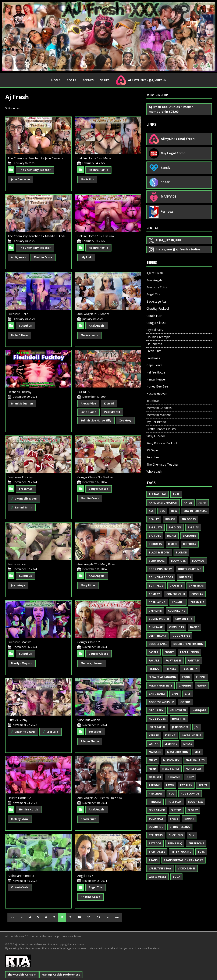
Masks (188, 744)
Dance (195, 627)
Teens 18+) (175, 843)
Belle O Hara (19, 335)
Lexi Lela (51, 732)
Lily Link (86, 257)
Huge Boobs (157, 719)
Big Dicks (175, 527)
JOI (197, 727)
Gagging (185, 686)
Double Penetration (188, 644)
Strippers (156, 835)
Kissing (170, 735)
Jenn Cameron (20, 179)
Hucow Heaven (157, 394)
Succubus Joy (17, 564)
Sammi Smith (22, 507)
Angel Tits (96, 887)
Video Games (187, 868)
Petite (203, 785)
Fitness (171, 669)
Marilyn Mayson (22, 663)
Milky (153, 760)
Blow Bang (157, 561)
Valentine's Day (160, 868)
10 (79, 917)
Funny (201, 677)
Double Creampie (158, 337)
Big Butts (156, 527)
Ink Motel (153, 401)
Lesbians (171, 744)
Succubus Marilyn (19, 642)
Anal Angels (97, 326)
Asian (202, 503)
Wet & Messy (158, 877)
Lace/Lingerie (191, 735)
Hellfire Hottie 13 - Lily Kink (96, 236)
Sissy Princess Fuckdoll (162, 443)
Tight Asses (157, 852)
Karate (154, 735)
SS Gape (152, 450)
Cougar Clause (99, 489)
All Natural (158, 494)
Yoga (176, 877)
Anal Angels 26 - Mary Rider (96, 564)
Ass (151, 511)
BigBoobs (189, 536)
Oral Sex (155, 777)
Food (186, 677)
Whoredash (154, 471)
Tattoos (155, 843)
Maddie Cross (43, 257)
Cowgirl (178, 602)
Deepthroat (157, 636)
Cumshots (176, 627)
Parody (154, 785)
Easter (154, 652)
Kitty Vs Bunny (17, 720)
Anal (176, 494)
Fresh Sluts (154, 351)
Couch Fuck (154, 316)
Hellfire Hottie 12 (19, 798)
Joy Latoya (18, 585)
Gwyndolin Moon (24, 499)
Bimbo (172, 544)
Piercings (156, 794)
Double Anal (158, 644)
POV (172, 794)
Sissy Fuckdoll (156, 436)
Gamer (202, 686)
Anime (188, 503)
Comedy (154, 594)
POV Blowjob (190, 794)
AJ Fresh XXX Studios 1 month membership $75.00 (171, 109)
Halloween (178, 710)
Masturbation (178, 752)
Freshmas (26, 489)
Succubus (25, 326)
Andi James (18, 257)
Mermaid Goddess (159, 408)
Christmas (196, 586)
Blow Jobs (178, 561)
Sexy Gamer (157, 810)
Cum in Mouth (159, 619)
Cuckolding (177, 611)
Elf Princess (154, 344)
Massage (155, 752)
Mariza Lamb (89, 335)
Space (174, 819)
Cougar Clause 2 (89, 642)
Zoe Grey (125, 421)
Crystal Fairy (155, 330)
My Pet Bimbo (156, 422)
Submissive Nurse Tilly (96, 421)
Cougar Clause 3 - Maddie (95, 477)
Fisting (154, 669)
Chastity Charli (23, 732)
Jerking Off (180, 727)
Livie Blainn (88, 412)
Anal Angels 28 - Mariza (93, 314)
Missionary (171, 760)
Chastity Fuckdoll (158, 308)
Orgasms (174, 777)
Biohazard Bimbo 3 (21, 876)
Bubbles (185, 577)
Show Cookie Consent (22, 975)
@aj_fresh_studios (175, 250)
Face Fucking (189, 652)
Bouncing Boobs (161, 577)
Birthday (190, 544)
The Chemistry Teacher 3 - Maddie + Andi (36, 236)
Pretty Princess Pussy (161, 429)
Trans (153, 860)
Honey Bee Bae (157, 386)
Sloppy (193, 810)
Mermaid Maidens (159, 415)
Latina (154, 744)
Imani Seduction (22, 404)
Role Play (175, 802)
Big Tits (193, 527)
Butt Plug (156, 586)
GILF (188, 694)
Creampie (155, 611)
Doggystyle (181, 636)
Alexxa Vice (88, 404)
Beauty (154, 519)
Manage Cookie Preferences (61, 975)
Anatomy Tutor (157, 287)
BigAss (172, 536)
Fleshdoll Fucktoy (19, 392)
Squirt (189, 819)
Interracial (157, 727)
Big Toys (155, 536)
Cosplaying (157, 602)
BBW (174, 511)
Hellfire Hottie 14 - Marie (94, 158)
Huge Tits (179, 719)
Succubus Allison (89, 720)
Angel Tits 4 (85, 876)
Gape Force (154, 365)
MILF (198, 752)
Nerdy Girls (171, 769)
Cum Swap (156, 627)
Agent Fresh (155, 273)
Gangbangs (157, 694)
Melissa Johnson (92, 663)
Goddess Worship (161, 702)
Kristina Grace (90, 897)
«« (13, 917)
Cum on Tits (184, 619)
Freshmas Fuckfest (21, 477)
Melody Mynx (20, 819)
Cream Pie (197, 602)
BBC (162, 511)
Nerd (152, 769)
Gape (175, 694)
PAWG (170, 785)
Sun (192, 835)
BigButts (155, 544)
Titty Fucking (181, 852)
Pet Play (186, 785)
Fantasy (194, 661)
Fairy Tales (173, 661)
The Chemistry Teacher (35, 170)
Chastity (176, 586)
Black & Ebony (159, 552)
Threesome (196, 843)
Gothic (185, 702)
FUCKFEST (85, 392)
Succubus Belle (18, 314)
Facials (154, 661)
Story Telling (180, 827)
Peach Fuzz (88, 819)
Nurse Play (194, 769)
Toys (201, 852)
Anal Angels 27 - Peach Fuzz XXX (100, 798)
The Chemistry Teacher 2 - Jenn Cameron (36, 158)
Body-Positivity (160, 569)
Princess (155, 802)
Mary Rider (88, 585)
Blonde (181, 552)
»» (117, 917)
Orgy (190, 777)
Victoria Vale (20, 887)
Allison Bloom (90, 741)
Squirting (156, 827)
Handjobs (199, 710)
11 (89, 917)
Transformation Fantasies (184, 860)
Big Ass (170, 519)
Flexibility (190, 669)
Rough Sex (195, 802)
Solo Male (156, 819)
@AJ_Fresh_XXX (165, 240)
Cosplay (197, 594)
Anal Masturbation (163, 503)
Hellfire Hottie (98, 170)
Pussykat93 (112, 412)
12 (99, 917)
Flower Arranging (162, 677)
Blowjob (198, 561)
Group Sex (156, 710)
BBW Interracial (195, 511)
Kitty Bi (109, 404)
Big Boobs (188, 519)
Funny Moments (161, 686)
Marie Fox (87, 179)
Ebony (169, 652)
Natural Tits (195, 760)
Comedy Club (176, 594)
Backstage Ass (156, 301)
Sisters (176, 810)
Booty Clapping (190, 569)
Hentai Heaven (156, 379)
